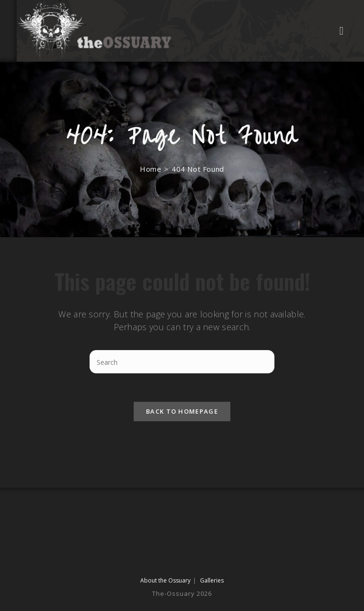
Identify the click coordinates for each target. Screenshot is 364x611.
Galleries (212, 580)
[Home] (150, 169)
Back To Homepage (182, 411)
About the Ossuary (165, 580)
